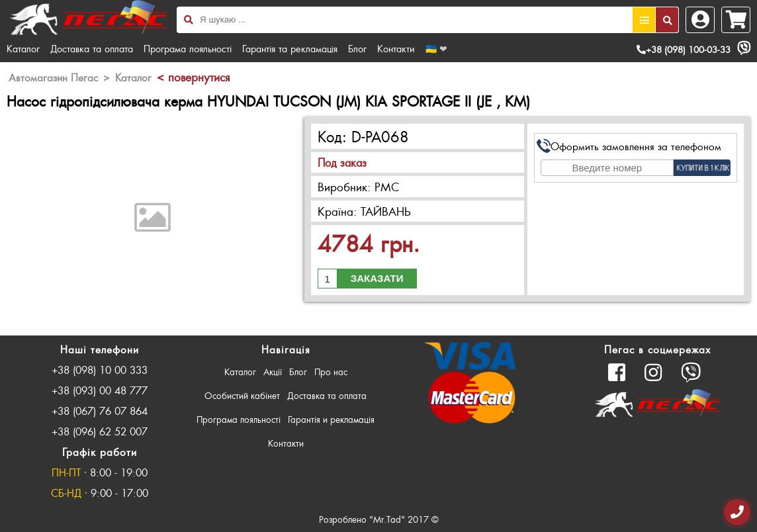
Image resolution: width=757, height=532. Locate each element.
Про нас (331, 372)
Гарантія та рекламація (290, 48)
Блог (357, 48)
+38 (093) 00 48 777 (100, 390)
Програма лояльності (188, 48)
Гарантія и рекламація (331, 419)
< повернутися (193, 77)
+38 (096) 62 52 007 (100, 431)
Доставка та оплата (92, 48)
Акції (273, 372)
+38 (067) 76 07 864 (100, 411)
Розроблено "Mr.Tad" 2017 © (379, 519)
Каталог (23, 48)
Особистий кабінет (242, 395)
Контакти (396, 48)
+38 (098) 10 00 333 (100, 370)
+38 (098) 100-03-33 (684, 49)
